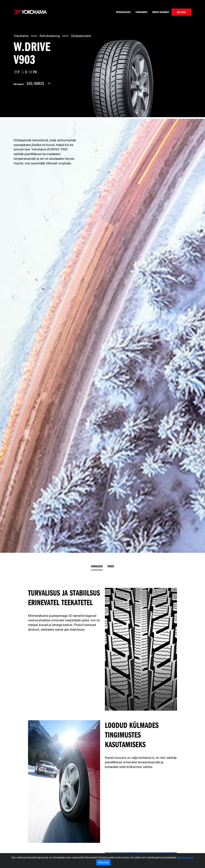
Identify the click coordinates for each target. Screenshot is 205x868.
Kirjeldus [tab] (97, 566)
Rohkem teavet (186, 858)
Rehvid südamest (161, 12)
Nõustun (103, 862)
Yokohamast (141, 12)
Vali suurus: (19, 84)
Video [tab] (111, 566)
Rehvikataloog (123, 12)
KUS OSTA (181, 12)
